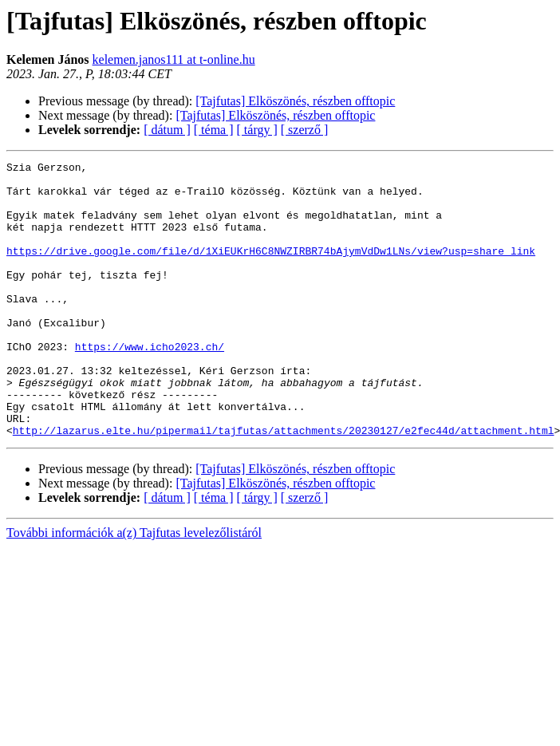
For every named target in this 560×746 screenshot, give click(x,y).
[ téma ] (214, 130)
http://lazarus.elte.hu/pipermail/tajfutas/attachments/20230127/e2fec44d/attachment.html (284, 485)
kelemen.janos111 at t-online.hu (174, 59)
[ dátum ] (167, 130)
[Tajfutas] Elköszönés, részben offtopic (295, 101)
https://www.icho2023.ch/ (150, 385)
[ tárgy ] (257, 130)
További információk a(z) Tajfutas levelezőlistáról (134, 588)
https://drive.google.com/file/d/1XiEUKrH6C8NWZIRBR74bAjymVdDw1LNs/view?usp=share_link (271, 270)
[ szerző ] (305, 130)
